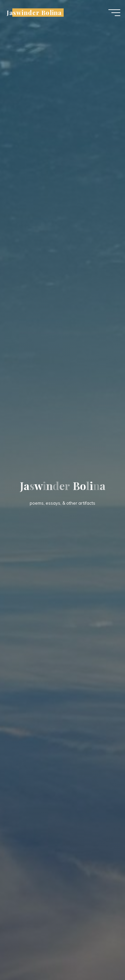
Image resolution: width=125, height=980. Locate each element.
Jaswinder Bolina (34, 13)
